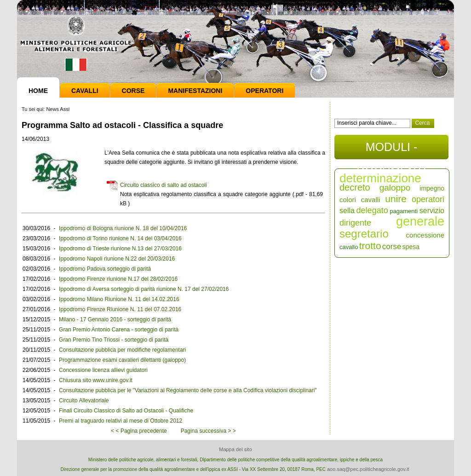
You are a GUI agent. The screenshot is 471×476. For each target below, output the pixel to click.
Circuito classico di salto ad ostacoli (164, 185)
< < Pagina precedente (139, 431)
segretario (364, 234)
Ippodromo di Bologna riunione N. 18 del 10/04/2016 (123, 228)
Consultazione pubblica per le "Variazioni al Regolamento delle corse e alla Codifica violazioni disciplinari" (188, 390)
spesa (411, 247)
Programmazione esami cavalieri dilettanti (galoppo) (122, 360)
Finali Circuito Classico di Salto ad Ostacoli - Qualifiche (126, 411)
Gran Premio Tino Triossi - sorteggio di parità (114, 340)
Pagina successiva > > (208, 431)
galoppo (395, 188)
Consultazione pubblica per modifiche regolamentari (122, 350)
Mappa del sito (235, 449)
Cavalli (85, 91)
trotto (370, 246)
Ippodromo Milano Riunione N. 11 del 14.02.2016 (119, 299)
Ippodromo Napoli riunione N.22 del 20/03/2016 (117, 259)
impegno (432, 188)
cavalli (371, 200)
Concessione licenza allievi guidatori (103, 370)
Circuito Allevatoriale (84, 401)
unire (396, 199)
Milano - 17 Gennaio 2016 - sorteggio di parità (115, 319)
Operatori (264, 91)
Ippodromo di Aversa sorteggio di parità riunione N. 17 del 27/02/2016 (144, 289)
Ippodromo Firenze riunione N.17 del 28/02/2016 (118, 279)
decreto (355, 187)
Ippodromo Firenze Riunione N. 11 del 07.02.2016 (120, 309)
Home (38, 91)
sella (347, 211)
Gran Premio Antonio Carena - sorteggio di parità (119, 330)
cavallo (349, 247)
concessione (425, 235)
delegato (372, 210)
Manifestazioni (195, 91)
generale (420, 221)
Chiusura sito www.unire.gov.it (96, 380)
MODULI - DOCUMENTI (391, 150)
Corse (133, 91)
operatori (428, 199)
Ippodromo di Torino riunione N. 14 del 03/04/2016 (120, 238)
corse (392, 247)
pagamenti (404, 211)
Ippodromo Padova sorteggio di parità (105, 269)
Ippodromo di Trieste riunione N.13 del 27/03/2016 (120, 249)
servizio (432, 211)
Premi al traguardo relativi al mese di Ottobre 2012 (121, 421)
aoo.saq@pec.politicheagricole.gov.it (368, 469)
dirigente (355, 223)
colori (348, 200)
